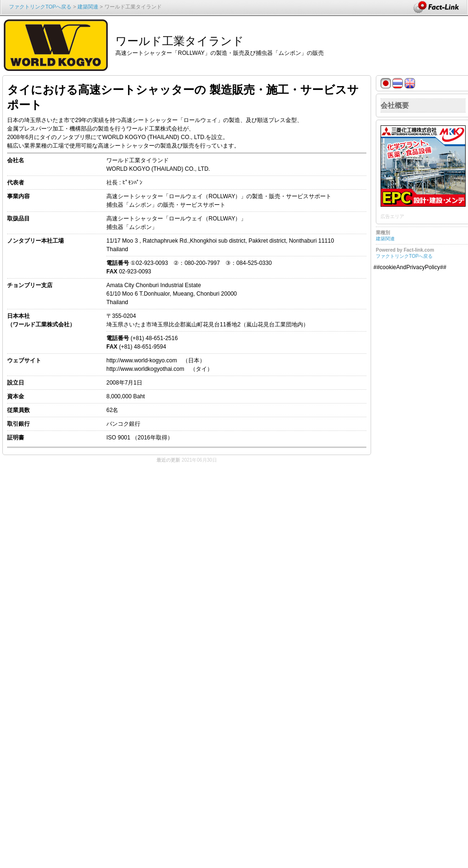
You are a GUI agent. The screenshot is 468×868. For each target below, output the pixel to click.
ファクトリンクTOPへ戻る (40, 7)
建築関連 (88, 7)
